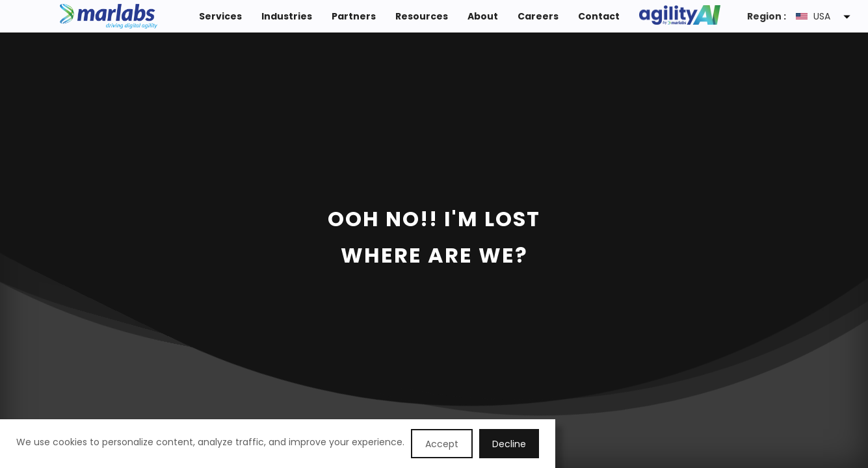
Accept (442, 444)
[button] (825, 16)
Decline (509, 444)
